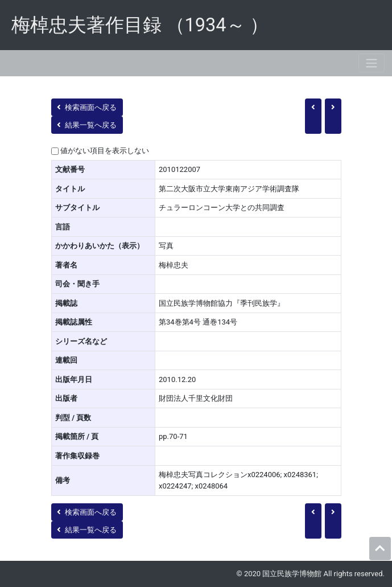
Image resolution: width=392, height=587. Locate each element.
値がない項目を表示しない (105, 151)
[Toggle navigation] (372, 63)
